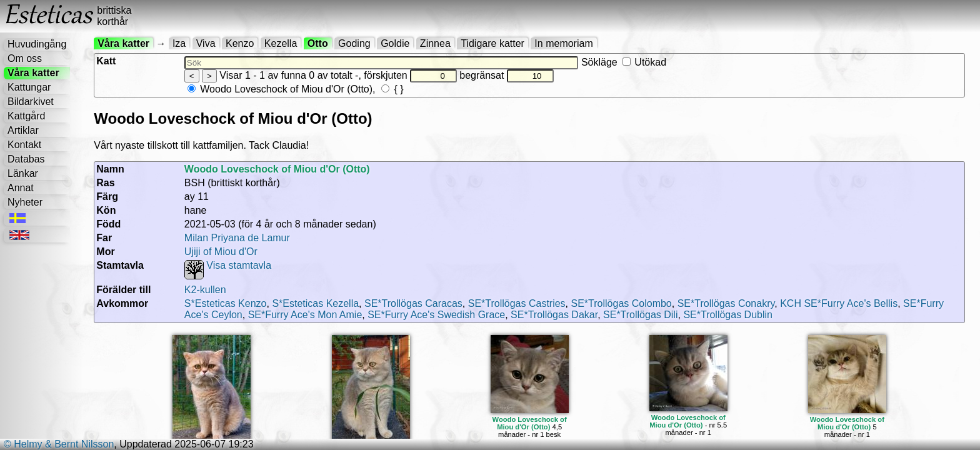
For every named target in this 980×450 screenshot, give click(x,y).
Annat (21, 188)
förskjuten (410, 75)
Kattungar (29, 87)
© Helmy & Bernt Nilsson (59, 444)
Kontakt (24, 145)
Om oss (25, 58)
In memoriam (563, 43)
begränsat (506, 75)
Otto (318, 43)
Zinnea (435, 43)
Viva (206, 43)
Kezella (281, 43)
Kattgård (26, 116)
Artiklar (23, 130)
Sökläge (624, 62)
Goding (354, 43)
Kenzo (240, 43)
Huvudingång (37, 44)
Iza (179, 43)
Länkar (23, 173)
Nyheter (25, 202)
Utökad (644, 62)
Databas (26, 159)
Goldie (395, 43)
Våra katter (33, 73)
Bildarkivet (31, 102)
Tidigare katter (492, 43)
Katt (106, 61)
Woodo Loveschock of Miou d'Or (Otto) (280, 89)
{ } (392, 89)
